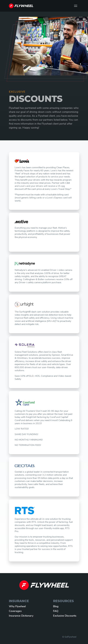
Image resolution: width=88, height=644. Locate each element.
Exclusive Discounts (65, 616)
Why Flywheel (17, 607)
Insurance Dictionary (21, 616)
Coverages (15, 611)
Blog (56, 607)
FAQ (56, 611)
